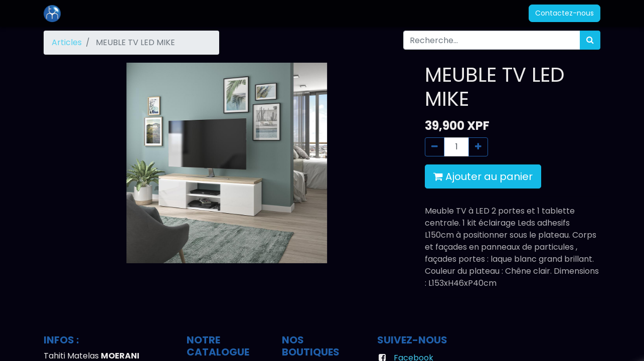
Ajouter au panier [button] (483, 176)
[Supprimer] (435, 147)
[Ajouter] (478, 147)
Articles (67, 42)
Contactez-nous (565, 13)
